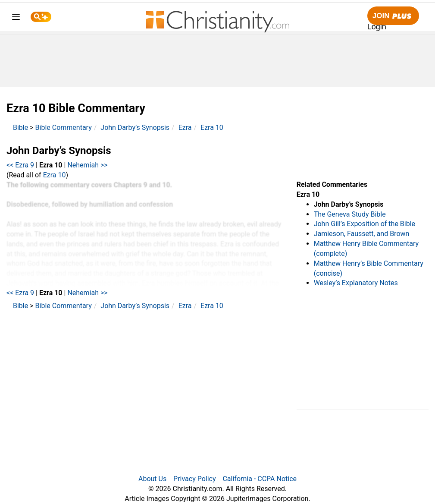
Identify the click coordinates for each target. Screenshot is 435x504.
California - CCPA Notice (260, 479)
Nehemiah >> (87, 165)
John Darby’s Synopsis (135, 128)
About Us (152, 479)
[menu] (16, 18)
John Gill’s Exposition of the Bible (365, 224)
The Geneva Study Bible (350, 214)
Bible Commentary (64, 128)
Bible (20, 128)
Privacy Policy (195, 479)
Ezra (185, 128)
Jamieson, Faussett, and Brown (362, 234)
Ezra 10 (212, 128)
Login (377, 27)
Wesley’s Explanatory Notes (356, 283)
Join (393, 16)
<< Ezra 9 (20, 165)
